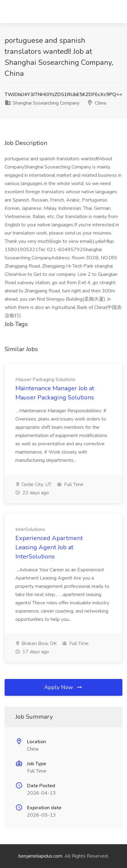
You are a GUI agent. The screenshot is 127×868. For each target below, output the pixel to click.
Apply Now (63, 687)
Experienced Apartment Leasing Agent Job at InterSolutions (49, 547)
